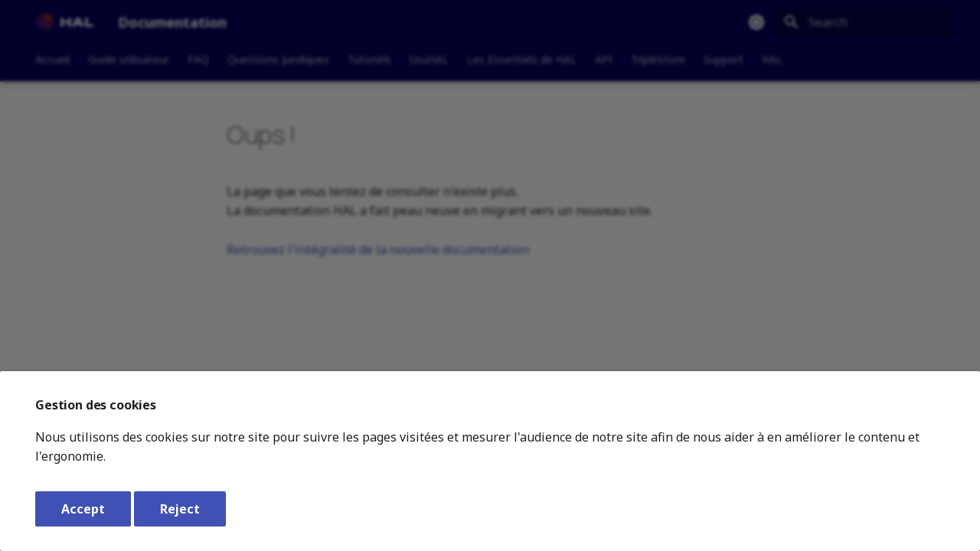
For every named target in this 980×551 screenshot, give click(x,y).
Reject (180, 509)
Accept (83, 509)
